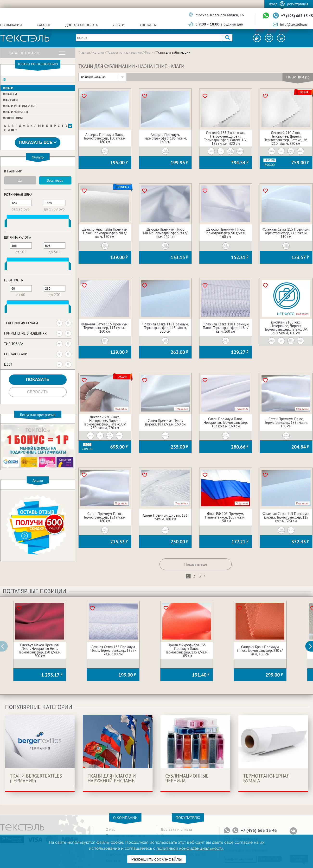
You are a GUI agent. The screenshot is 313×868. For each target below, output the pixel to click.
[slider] (6, 224)
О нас (110, 829)
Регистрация (298, 4)
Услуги (118, 25)
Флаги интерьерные (19, 106)
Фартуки (10, 100)
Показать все (38, 143)
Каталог (44, 25)
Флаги (8, 88)
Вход (273, 4)
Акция (304, 92)
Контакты (148, 25)
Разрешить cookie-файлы (156, 859)
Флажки (10, 94)
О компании (11, 25)
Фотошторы (13, 118)
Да (20, 180)
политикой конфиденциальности (190, 848)
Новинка (123, 187)
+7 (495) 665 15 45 (297, 16)
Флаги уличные (16, 112)
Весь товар (55, 180)
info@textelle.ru (294, 24)
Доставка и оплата (82, 25)
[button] (312, 646)
